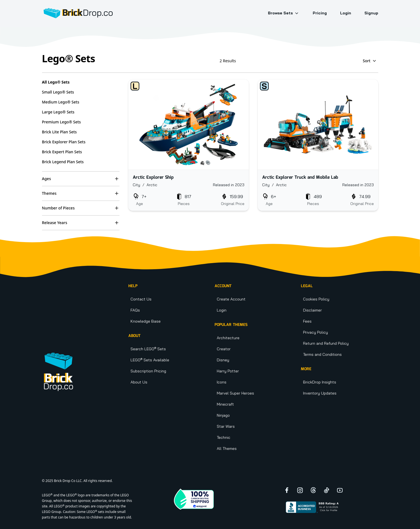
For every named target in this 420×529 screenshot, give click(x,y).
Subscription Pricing (148, 371)
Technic (224, 437)
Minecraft (225, 404)
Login (346, 13)
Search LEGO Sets (148, 349)
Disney (223, 360)
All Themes (227, 448)
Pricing (320, 13)
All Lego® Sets (56, 82)
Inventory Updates (320, 393)
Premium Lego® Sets (62, 122)
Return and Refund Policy (326, 343)
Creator (224, 349)
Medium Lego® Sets (61, 102)
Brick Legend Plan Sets (63, 162)
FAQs (135, 310)
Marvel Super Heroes (235, 393)
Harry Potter (228, 371)
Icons (222, 382)
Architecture (228, 338)
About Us (139, 382)
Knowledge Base (146, 321)
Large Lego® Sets (58, 112)
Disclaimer (312, 310)
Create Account (231, 299)
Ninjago (223, 415)
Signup (371, 13)
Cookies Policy (316, 299)
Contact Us (141, 299)
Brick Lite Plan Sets (59, 132)
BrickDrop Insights (320, 382)
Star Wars (226, 426)
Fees (307, 321)
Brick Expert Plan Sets (62, 152)
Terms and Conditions (322, 354)
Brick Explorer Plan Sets (64, 142)
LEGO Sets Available (150, 360)
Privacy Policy (315, 332)
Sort (370, 61)
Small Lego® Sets (58, 92)
